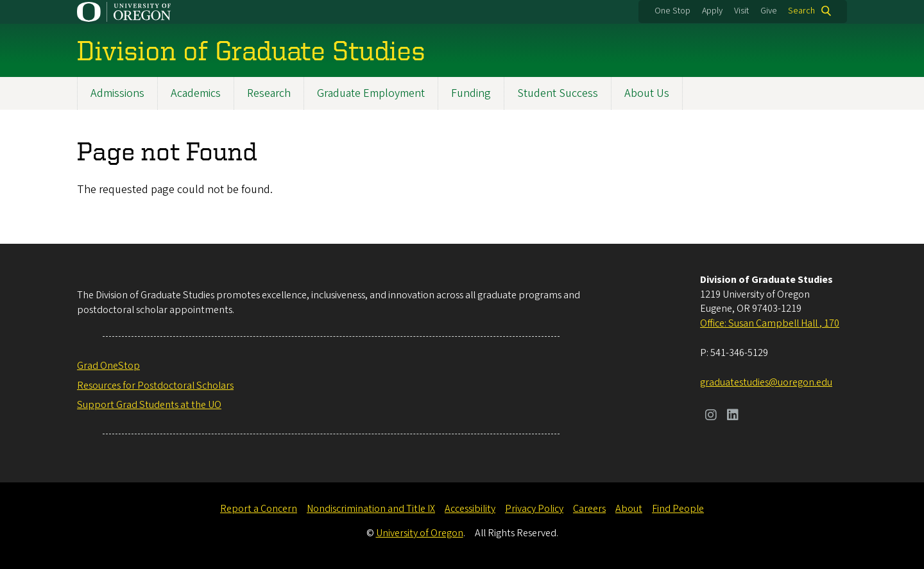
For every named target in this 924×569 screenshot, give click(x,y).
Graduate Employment (371, 93)
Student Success (558, 93)
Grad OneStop (108, 366)
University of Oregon (420, 533)
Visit (741, 11)
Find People (678, 509)
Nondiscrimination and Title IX (371, 509)
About (629, 509)
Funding (471, 93)
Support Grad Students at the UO (149, 405)
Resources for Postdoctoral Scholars (155, 386)
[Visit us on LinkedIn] (733, 416)
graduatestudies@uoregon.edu (766, 382)
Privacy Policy (534, 509)
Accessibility (470, 509)
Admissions (117, 93)
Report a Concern (259, 509)
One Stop (672, 11)
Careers (589, 509)
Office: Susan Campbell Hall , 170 (770, 323)
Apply (712, 11)
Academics (196, 93)
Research (269, 93)
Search (801, 11)
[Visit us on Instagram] (711, 416)
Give (769, 11)
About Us (647, 93)
